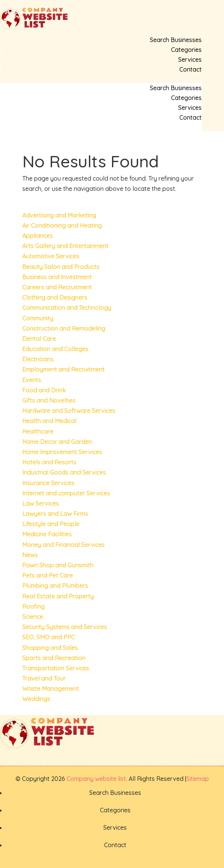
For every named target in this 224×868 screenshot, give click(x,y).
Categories (186, 50)
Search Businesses (176, 40)
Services (190, 59)
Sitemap (198, 779)
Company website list (96, 779)
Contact (191, 69)
